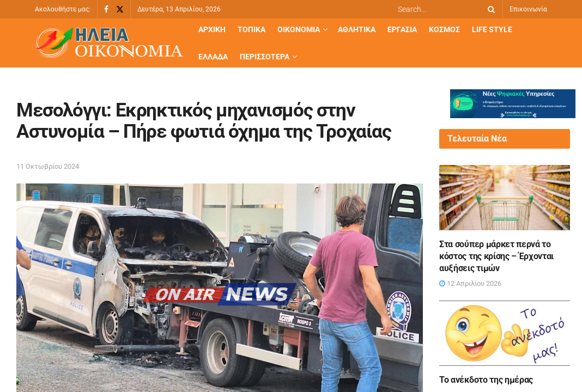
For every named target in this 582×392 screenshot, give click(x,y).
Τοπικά (251, 29)
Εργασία (402, 29)
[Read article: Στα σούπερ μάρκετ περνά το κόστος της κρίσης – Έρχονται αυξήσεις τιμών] (505, 198)
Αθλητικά (357, 29)
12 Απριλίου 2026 (470, 283)
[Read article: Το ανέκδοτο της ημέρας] (505, 333)
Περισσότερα (265, 57)
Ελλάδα (213, 57)
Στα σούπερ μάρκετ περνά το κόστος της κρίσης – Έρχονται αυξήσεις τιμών (496, 256)
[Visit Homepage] (109, 43)
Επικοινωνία (528, 9)
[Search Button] (489, 9)
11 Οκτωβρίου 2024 (48, 166)
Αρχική (212, 29)
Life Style (492, 29)
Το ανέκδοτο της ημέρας (486, 380)
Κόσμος (444, 29)
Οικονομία (299, 29)
